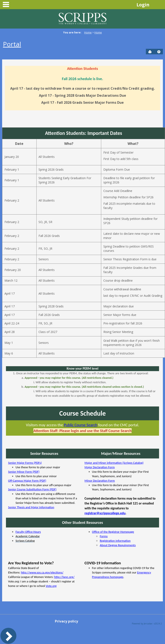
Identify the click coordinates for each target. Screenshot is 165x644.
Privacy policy (66, 621)
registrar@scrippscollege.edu (105, 513)
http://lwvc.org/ (64, 577)
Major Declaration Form (100, 467)
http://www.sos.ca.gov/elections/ (42, 572)
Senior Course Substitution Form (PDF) (32, 489)
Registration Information (115, 541)
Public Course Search (80, 425)
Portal (12, 44)
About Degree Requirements (118, 545)
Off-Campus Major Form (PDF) (27, 481)
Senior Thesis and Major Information (31, 507)
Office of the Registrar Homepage (113, 532)
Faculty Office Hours (28, 532)
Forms (104, 536)
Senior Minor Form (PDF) (24, 472)
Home (88, 32)
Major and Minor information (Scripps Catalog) (114, 463)
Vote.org (51, 586)
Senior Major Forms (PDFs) (25, 463)
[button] (159, 52)
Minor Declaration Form (100, 481)
